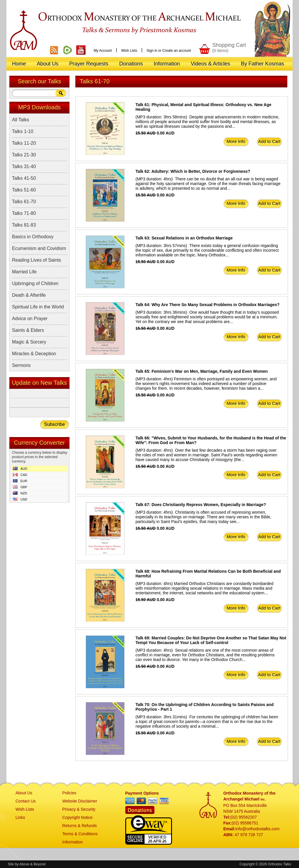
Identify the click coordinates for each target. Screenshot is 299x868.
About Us (24, 793)
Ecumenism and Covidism (39, 248)
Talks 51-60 (24, 190)
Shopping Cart (229, 48)
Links (20, 817)
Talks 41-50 (24, 178)
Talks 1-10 (23, 131)
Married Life (24, 272)
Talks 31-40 (24, 166)
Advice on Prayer (30, 319)
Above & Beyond (32, 864)
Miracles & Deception (34, 354)
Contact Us (26, 801)
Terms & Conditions (80, 834)
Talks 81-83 (24, 225)
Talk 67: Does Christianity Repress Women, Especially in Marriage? (201, 505)
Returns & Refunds (79, 826)
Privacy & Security (79, 809)
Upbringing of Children (35, 283)
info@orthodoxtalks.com (258, 829)
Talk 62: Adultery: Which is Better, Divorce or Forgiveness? (193, 171)
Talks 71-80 (24, 213)
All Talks (20, 120)
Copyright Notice (77, 817)
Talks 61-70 (24, 202)
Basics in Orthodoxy (33, 237)
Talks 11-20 (24, 143)
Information (72, 842)
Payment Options (142, 793)
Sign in (152, 51)
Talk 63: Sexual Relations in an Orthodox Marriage (184, 238)
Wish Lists (129, 51)
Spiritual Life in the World (38, 307)
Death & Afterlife (29, 295)
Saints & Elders (28, 330)
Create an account (177, 51)
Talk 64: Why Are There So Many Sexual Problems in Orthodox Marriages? (207, 305)
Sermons (21, 365)
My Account (103, 51)
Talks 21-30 (24, 155)
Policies (69, 793)
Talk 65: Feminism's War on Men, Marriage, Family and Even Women (202, 371)
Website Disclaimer (80, 801)
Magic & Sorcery (29, 342)
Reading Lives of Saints (36, 260)
